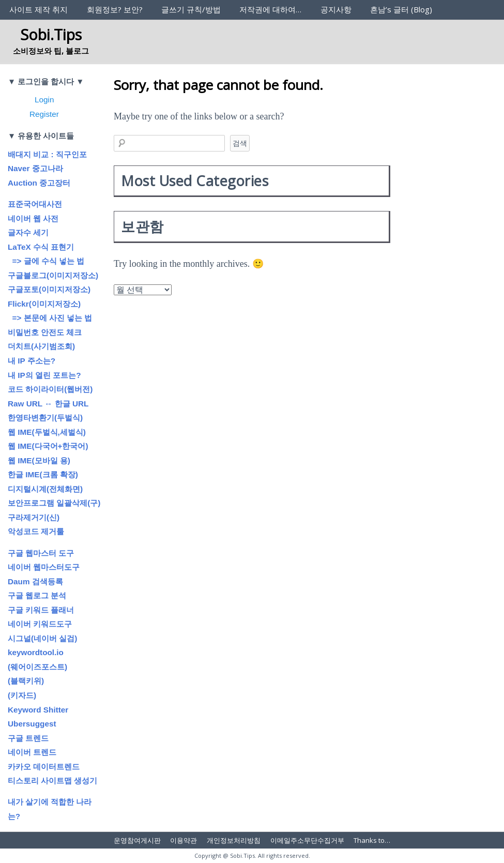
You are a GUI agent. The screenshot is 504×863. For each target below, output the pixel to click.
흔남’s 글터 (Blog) (401, 9)
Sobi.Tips (51, 34)
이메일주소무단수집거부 (307, 840)
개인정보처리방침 (234, 840)
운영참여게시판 (137, 840)
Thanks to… (372, 840)
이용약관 (184, 840)
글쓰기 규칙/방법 (191, 9)
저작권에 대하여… (270, 9)
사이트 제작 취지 (39, 9)
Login (44, 100)
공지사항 (336, 9)
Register (44, 114)
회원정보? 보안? (115, 9)
